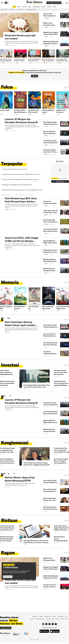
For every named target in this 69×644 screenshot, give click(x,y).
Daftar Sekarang (8, 577)
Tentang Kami (35, 623)
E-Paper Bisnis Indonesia (40, 625)
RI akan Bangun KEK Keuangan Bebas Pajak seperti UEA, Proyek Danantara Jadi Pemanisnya (62, 60)
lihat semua (67, 88)
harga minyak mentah (31, 10)
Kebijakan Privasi (48, 623)
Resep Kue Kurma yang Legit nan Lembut (15, 170)
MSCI (6, 10)
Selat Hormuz (20, 10)
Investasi (24, 7)
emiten (19, 7)
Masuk (67, 3)
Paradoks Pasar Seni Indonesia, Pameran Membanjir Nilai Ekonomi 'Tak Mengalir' (20, 60)
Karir (66, 623)
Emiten (7, 235)
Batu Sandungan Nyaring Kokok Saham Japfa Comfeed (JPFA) (34, 60)
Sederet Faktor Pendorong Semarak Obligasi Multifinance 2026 (21, 175)
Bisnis (30, 7)
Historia (43, 7)
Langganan (41, 623)
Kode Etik (55, 623)
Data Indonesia (63, 625)
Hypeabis (53, 625)
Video (67, 625)
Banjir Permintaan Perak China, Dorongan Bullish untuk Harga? (48, 60)
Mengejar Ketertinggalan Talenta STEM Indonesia (17, 186)
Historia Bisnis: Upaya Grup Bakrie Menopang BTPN (6, 60)
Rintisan (49, 7)
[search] (64, 3)
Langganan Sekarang (6, 634)
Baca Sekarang (60, 182)
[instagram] (43, 630)
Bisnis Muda (48, 625)
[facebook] (53, 630)
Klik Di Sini (35, 77)
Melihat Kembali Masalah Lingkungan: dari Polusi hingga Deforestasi (23, 191)
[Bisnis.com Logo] (1, 3)
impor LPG (12, 10)
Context (57, 625)
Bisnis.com (32, 625)
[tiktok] (50, 630)
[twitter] (46, 630)
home (14, 7)
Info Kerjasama (61, 623)
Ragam (55, 7)
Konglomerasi (36, 7)
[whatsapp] (56, 630)
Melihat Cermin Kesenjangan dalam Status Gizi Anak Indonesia (21, 180)
